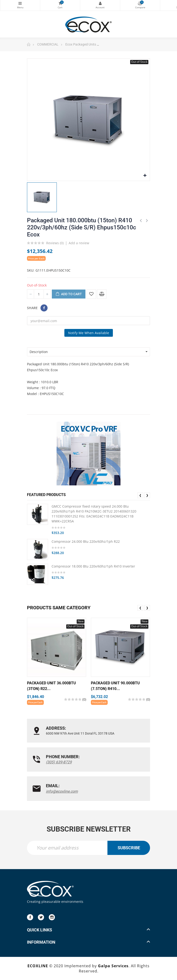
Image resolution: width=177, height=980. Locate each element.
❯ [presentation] (147, 495)
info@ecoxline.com (62, 791)
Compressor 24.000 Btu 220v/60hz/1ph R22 (86, 541)
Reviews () (55, 243)
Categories (20, 3)
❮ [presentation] (140, 495)
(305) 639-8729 (59, 762)
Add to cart (69, 294)
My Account (100, 3)
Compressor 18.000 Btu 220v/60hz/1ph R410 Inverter (93, 566)
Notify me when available (89, 333)
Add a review (79, 243)
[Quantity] (39, 294)
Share (44, 308)
